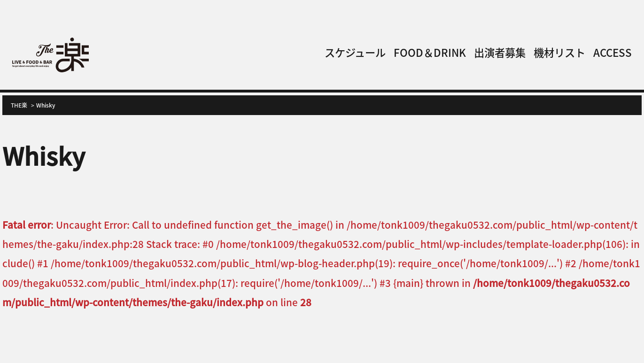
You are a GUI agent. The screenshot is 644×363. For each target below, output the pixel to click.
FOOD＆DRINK (430, 52)
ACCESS (613, 52)
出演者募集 (500, 52)
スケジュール (355, 52)
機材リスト (559, 52)
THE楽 (19, 105)
